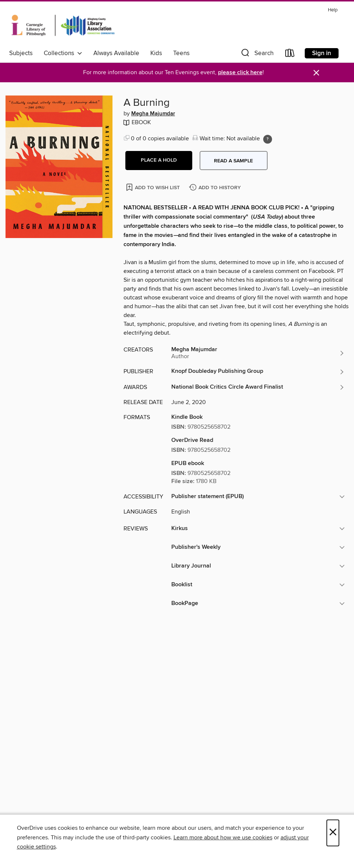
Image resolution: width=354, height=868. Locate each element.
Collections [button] (63, 53)
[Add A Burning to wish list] (153, 187)
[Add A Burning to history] (216, 188)
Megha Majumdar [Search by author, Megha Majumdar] (153, 114)
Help (333, 10)
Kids (156, 53)
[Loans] (290, 55)
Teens (181, 53)
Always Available (116, 53)
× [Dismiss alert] (316, 73)
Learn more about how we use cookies (223, 838)
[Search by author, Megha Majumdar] (258, 353)
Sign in (322, 53)
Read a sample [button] (233, 161)
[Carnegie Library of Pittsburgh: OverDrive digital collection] (63, 25)
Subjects (21, 53)
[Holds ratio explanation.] (268, 139)
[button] (257, 55)
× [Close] (333, 833)
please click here (240, 73)
